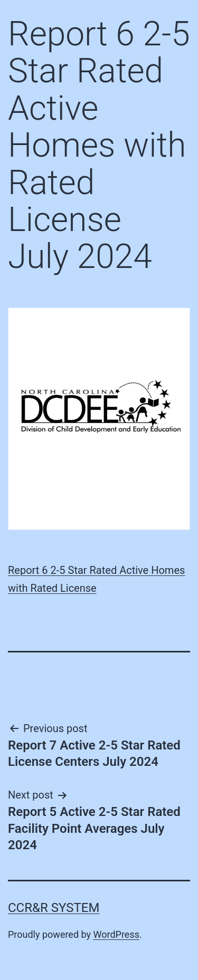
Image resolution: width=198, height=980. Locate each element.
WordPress (116, 934)
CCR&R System (54, 908)
